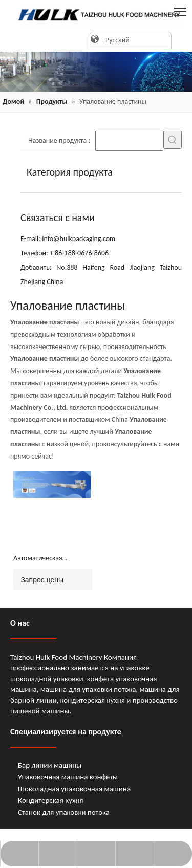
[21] (96, 72)
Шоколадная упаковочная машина (74, 789)
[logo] (96, 15)
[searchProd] (129, 141)
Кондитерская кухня (51, 800)
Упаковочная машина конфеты (68, 777)
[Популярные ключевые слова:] (173, 140)
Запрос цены (38, 579)
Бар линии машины (50, 765)
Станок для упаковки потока (64, 812)
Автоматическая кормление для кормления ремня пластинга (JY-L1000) (44, 559)
